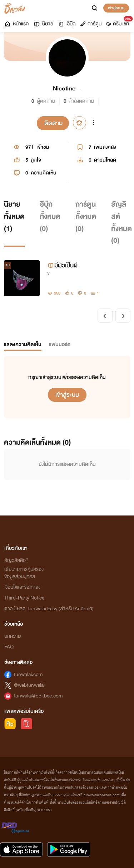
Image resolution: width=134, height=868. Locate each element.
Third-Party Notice (24, 598)
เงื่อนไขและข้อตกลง (22, 587)
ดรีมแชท (119, 22)
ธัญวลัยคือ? (16, 560)
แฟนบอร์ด (60, 344)
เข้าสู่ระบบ (116, 8)
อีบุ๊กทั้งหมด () (50, 216)
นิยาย (43, 24)
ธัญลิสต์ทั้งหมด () (121, 222)
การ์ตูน (91, 24)
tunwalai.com (28, 674)
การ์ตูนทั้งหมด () (86, 216)
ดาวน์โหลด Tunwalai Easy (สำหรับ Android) (49, 609)
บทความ (13, 636)
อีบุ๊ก (67, 24)
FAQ (9, 647)
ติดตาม (53, 123)
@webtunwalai (29, 685)
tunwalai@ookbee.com (38, 696)
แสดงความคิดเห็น (23, 344)
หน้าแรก (16, 24)
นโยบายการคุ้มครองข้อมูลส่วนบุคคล (24, 573)
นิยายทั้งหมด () (14, 216)
